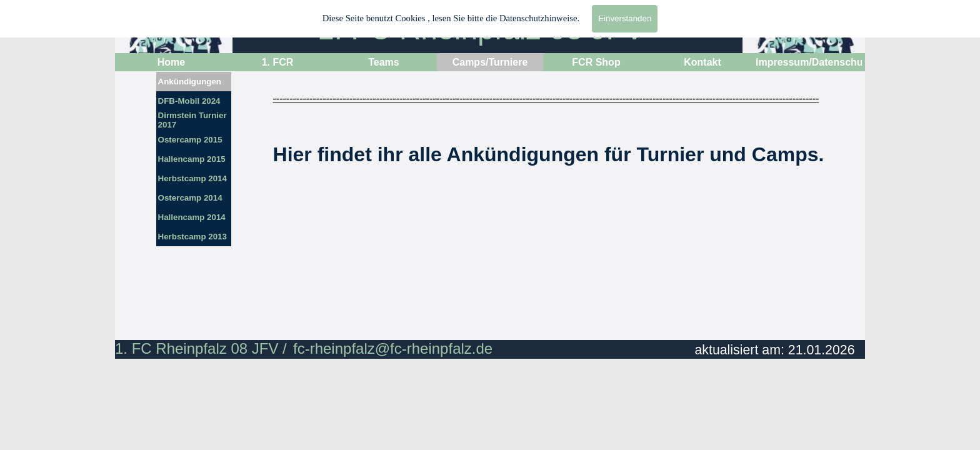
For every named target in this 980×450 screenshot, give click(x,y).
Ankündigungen (190, 82)
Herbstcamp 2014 (192, 178)
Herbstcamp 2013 (192, 237)
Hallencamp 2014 (192, 217)
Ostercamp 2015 (190, 140)
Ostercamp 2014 (190, 198)
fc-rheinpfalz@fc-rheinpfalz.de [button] (393, 348)
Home (171, 62)
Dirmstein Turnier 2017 (192, 120)
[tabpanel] (549, 186)
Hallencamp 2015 (192, 159)
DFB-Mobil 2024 (189, 101)
